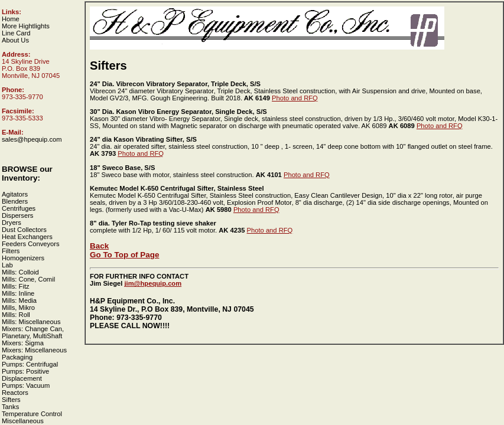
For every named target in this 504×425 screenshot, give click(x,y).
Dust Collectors (24, 230)
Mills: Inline (18, 293)
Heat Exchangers (27, 237)
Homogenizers (23, 258)
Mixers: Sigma (23, 343)
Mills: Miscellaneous (31, 322)
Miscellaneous (23, 421)
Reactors (15, 393)
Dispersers (17, 215)
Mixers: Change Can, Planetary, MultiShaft (33, 332)
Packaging (17, 357)
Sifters (11, 400)
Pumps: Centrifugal (30, 364)
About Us (15, 40)
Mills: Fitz (16, 286)
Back (99, 246)
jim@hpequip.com (153, 283)
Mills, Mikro (18, 308)
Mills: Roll (16, 315)
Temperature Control (32, 414)
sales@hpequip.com (32, 139)
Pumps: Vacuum (26, 385)
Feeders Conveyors (31, 244)
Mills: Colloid (20, 272)
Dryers (12, 223)
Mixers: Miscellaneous (34, 350)
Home (11, 19)
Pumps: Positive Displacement (25, 375)
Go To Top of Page (124, 255)
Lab (7, 265)
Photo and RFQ (295, 98)
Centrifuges (19, 208)
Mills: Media (19, 300)
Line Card (16, 33)
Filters (11, 251)
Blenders (15, 201)
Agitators (15, 194)
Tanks (10, 407)
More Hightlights (26, 26)
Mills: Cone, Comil (28, 279)
